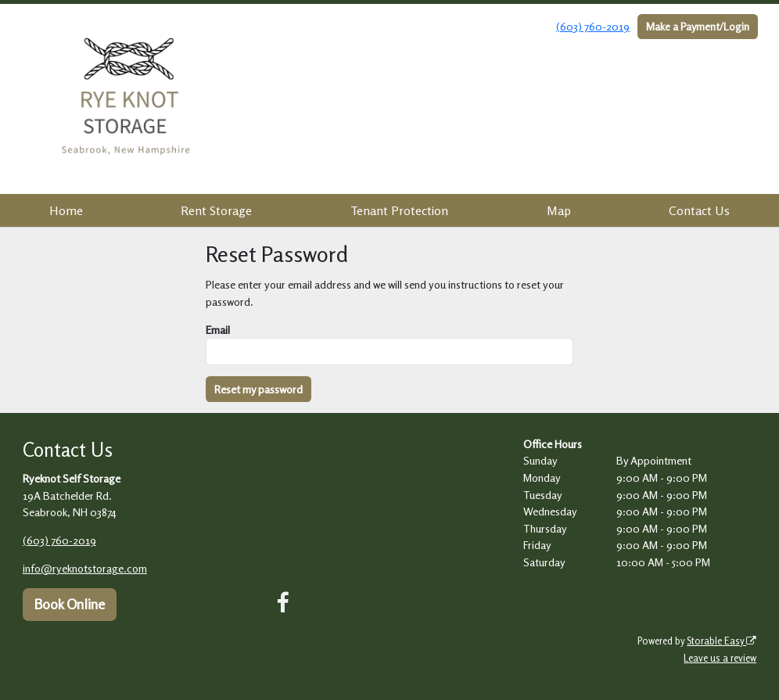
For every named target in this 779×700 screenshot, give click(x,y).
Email (218, 330)
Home (66, 210)
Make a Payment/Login (698, 26)
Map (559, 210)
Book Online (69, 604)
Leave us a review (720, 658)
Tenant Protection (399, 210)
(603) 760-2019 (593, 26)
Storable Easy (722, 641)
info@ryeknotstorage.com (85, 568)
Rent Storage (216, 210)
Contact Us (699, 210)
